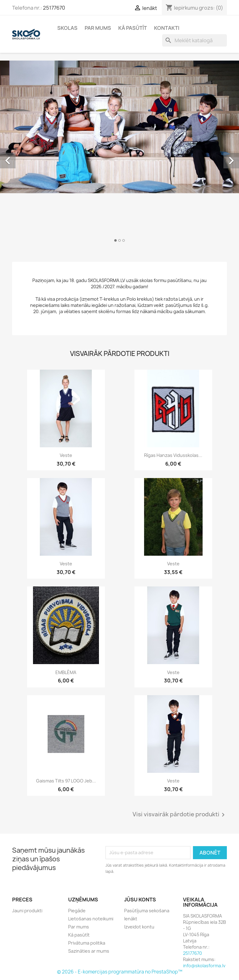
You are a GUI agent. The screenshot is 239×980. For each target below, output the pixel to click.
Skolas (67, 28)
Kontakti (167, 28)
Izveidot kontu (139, 927)
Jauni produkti (27, 911)
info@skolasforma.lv (204, 966)
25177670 (54, 8)
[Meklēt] (194, 40)
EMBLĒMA (66, 672)
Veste (66, 455)
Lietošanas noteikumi (91, 919)
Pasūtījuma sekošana (147, 911)
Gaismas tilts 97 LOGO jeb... (66, 781)
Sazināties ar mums (89, 951)
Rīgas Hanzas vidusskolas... (173, 455)
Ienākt (131, 919)
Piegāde (77, 911)
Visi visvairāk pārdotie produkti (180, 815)
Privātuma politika (87, 943)
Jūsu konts (140, 900)
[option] (119, 154)
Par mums (98, 28)
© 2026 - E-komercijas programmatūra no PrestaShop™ (120, 972)
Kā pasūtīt (133, 28)
